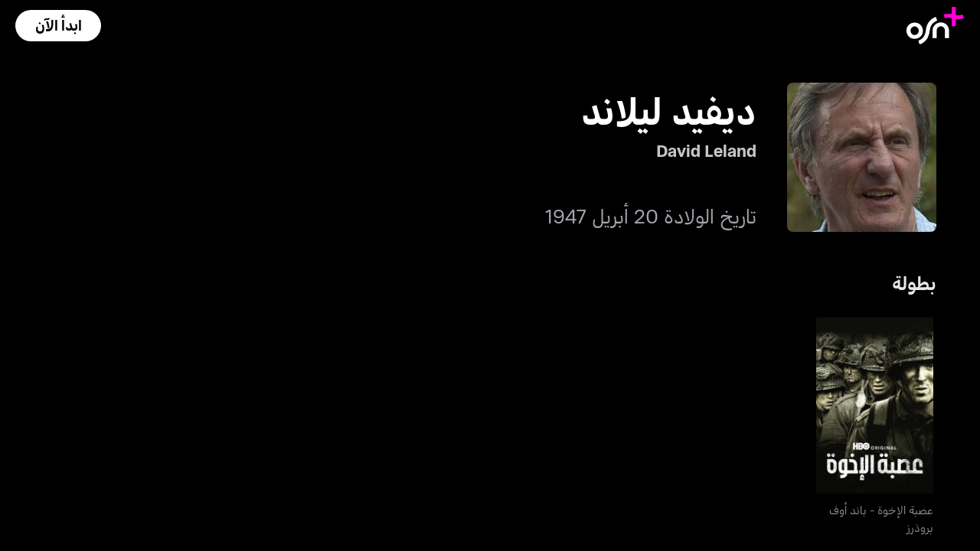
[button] (58, 26)
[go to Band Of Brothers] (875, 406)
